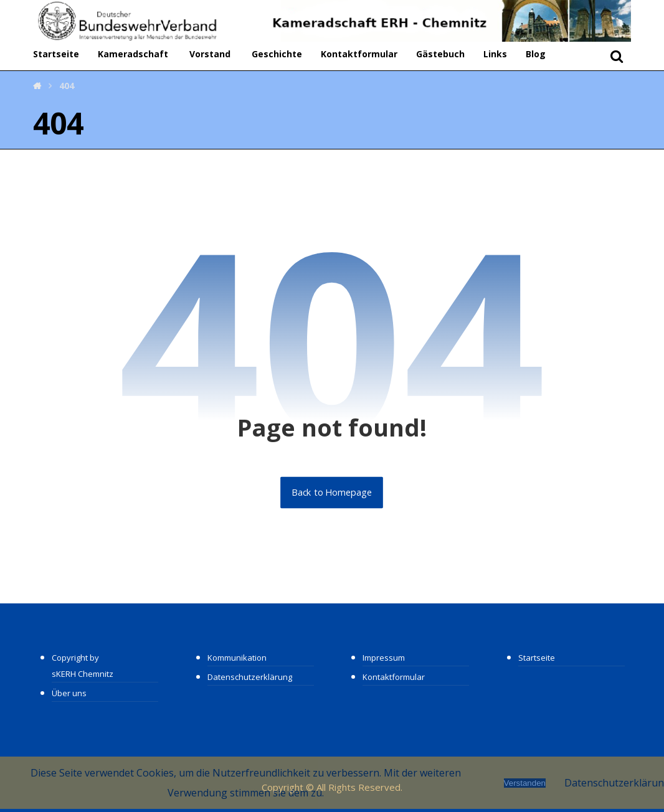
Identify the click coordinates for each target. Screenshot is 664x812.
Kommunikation (237, 658)
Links (495, 54)
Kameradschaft (133, 54)
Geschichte (277, 54)
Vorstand (210, 54)
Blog (536, 54)
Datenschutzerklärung (250, 677)
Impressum (384, 658)
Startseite (56, 54)
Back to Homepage (332, 493)
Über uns (69, 693)
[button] (617, 56)
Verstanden (525, 783)
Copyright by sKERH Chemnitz (83, 666)
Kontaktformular (359, 54)
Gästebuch (440, 54)
